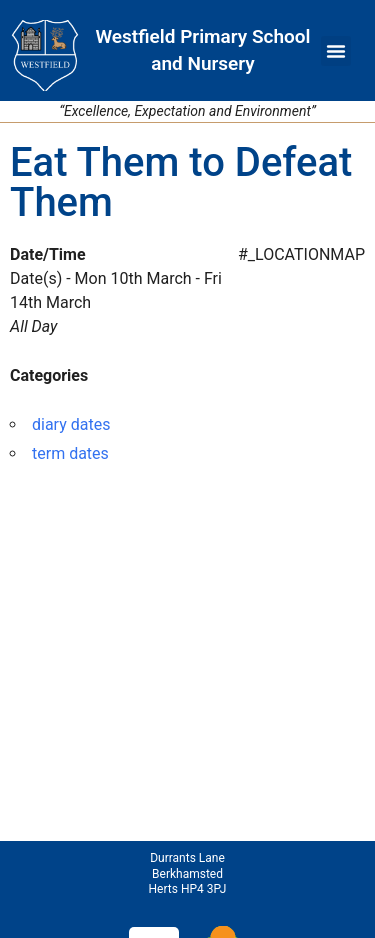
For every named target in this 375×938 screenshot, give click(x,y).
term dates (70, 453)
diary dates (71, 424)
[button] (336, 51)
